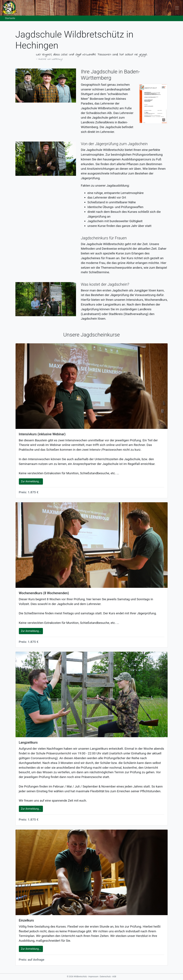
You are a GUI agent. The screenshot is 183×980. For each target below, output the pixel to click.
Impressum (94, 977)
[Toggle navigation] (177, 8)
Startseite (10, 18)
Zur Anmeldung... (31, 481)
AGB (114, 977)
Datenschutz (106, 977)
